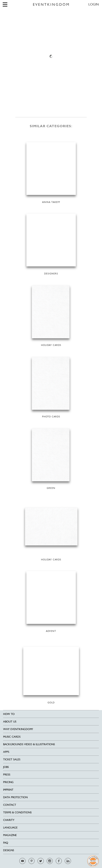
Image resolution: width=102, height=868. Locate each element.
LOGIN (94, 4)
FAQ (6, 843)
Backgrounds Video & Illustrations (29, 744)
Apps (6, 752)
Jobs (6, 767)
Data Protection (15, 797)
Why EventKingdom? (18, 729)
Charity (9, 820)
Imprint (8, 790)
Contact (10, 805)
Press (7, 775)
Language (10, 828)
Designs (9, 850)
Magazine (10, 835)
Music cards (12, 737)
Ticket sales (12, 759)
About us (10, 722)
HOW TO (9, 714)
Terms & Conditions (17, 812)
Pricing (8, 782)
